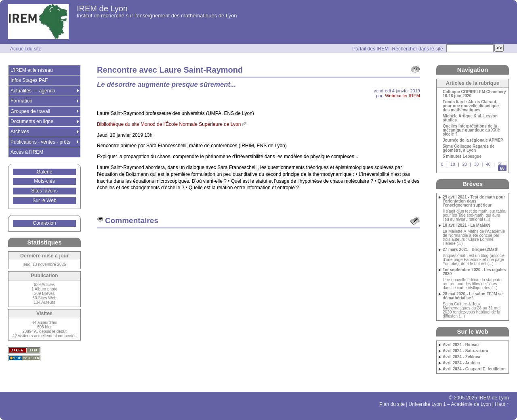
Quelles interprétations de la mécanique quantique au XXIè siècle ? (471, 130)
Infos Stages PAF (29, 80)
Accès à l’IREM (27, 152)
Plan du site (392, 404)
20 (465, 164)
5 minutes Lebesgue (462, 157)
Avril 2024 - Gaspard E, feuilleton (474, 369)
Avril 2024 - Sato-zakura (465, 351)
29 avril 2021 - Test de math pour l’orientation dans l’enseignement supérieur (474, 201)
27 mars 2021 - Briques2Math (471, 250)
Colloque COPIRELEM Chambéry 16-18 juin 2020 (474, 94)
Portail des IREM (370, 49)
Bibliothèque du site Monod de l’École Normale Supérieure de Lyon (169, 124)
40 (488, 164)
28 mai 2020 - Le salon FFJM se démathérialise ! (473, 296)
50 (500, 164)
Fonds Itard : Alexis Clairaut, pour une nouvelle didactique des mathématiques (471, 106)
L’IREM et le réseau (32, 70)
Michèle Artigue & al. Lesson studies (470, 118)
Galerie (45, 172)
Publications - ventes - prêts (40, 142)
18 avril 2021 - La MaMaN (467, 226)
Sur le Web (44, 201)
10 (453, 164)
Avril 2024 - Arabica (461, 363)
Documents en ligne (32, 121)
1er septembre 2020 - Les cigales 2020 (474, 272)
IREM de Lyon (102, 8)
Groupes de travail (30, 111)
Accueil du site (26, 49)
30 (476, 164)
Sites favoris (44, 191)
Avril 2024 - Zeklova (461, 357)
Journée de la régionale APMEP (473, 140)
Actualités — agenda (33, 91)
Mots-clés (44, 181)
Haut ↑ (502, 404)
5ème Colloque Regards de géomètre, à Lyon (469, 148)
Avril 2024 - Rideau (461, 345)
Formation (21, 101)
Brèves (473, 184)
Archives (20, 132)
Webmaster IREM (402, 96)
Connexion (44, 223)
